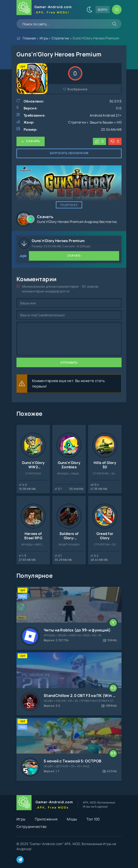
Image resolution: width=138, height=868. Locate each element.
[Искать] (114, 24)
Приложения (46, 819)
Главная (29, 38)
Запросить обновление (69, 153)
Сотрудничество (32, 827)
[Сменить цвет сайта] (90, 10)
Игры (44, 38)
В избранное (77, 89)
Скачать (33, 141)
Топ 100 (93, 819)
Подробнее (69, 205)
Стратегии (60, 38)
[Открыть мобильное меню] (117, 10)
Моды (72, 819)
